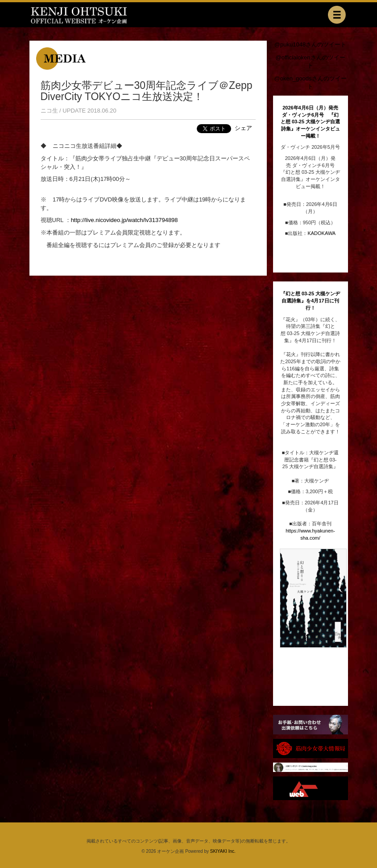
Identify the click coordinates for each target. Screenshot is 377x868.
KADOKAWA (321, 233)
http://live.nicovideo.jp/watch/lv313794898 (124, 220)
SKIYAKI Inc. (223, 851)
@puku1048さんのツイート (310, 44)
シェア (243, 128)
